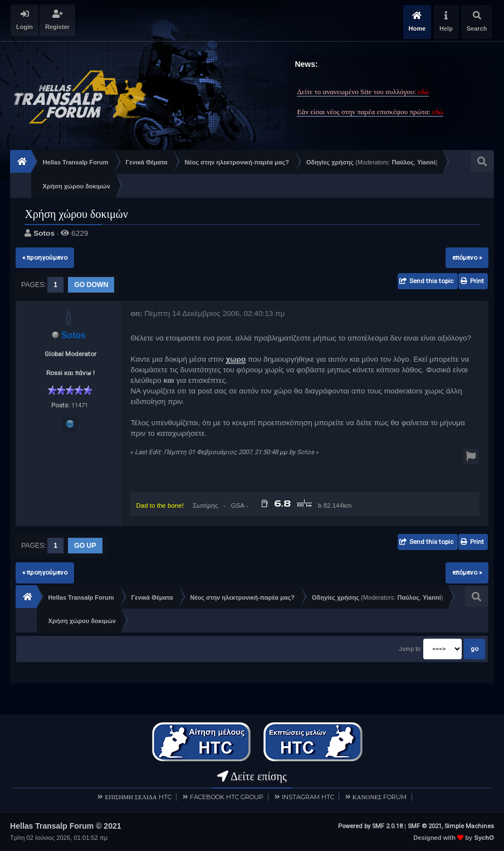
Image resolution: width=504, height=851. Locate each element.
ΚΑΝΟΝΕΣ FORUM (380, 796)
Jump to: (410, 649)
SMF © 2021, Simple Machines (451, 826)
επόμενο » (467, 257)
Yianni (426, 162)
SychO (484, 837)
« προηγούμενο (45, 257)
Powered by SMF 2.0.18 (370, 826)
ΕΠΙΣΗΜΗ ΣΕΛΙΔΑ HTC (138, 796)
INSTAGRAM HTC (308, 796)
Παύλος (403, 162)
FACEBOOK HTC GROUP (227, 796)
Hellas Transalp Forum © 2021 (65, 825)
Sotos (44, 233)
